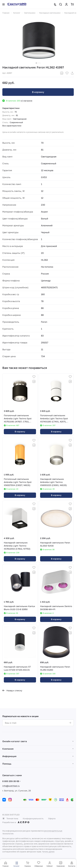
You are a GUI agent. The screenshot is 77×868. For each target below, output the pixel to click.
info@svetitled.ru (11, 786)
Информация (9, 756)
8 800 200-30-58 (11, 781)
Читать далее (48, 852)
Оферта (52, 818)
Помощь (7, 764)
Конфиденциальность (33, 818)
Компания (8, 749)
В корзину (38, 92)
